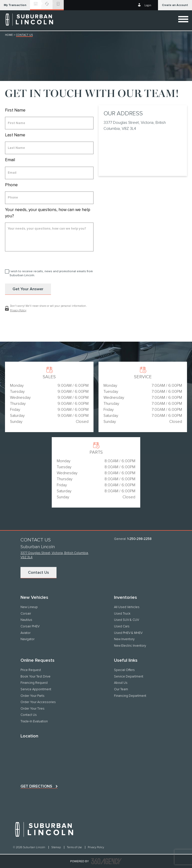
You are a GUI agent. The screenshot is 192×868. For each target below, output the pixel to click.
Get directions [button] (36, 786)
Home (9, 35)
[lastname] (49, 148)
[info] (49, 237)
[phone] (49, 198)
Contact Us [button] (38, 572)
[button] (15, 5)
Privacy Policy (18, 310)
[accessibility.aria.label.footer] (106, 861)
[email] (49, 173)
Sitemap (56, 847)
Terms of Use (75, 847)
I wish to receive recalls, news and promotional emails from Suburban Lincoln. (51, 273)
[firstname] (49, 123)
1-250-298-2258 (139, 539)
